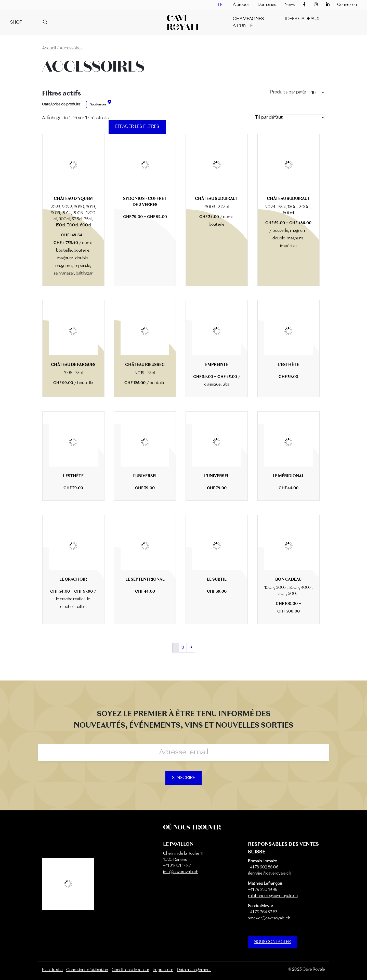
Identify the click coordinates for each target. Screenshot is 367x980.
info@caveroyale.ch (181, 872)
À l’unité (243, 26)
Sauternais (98, 105)
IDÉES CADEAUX (302, 19)
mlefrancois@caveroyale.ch (273, 896)
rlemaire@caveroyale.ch (270, 874)
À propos (241, 5)
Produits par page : (289, 92)
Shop (16, 22)
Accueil (49, 48)
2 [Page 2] (183, 648)
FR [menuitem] (220, 5)
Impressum (163, 970)
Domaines (267, 5)
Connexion (347, 5)
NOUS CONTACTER (272, 942)
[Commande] (289, 117)
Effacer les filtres (137, 127)
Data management (194, 970)
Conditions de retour (130, 970)
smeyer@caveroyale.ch (269, 918)
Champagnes (248, 19)
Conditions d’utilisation (87, 970)
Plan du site (52, 970)
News (290, 5)
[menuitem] (220, 5)
